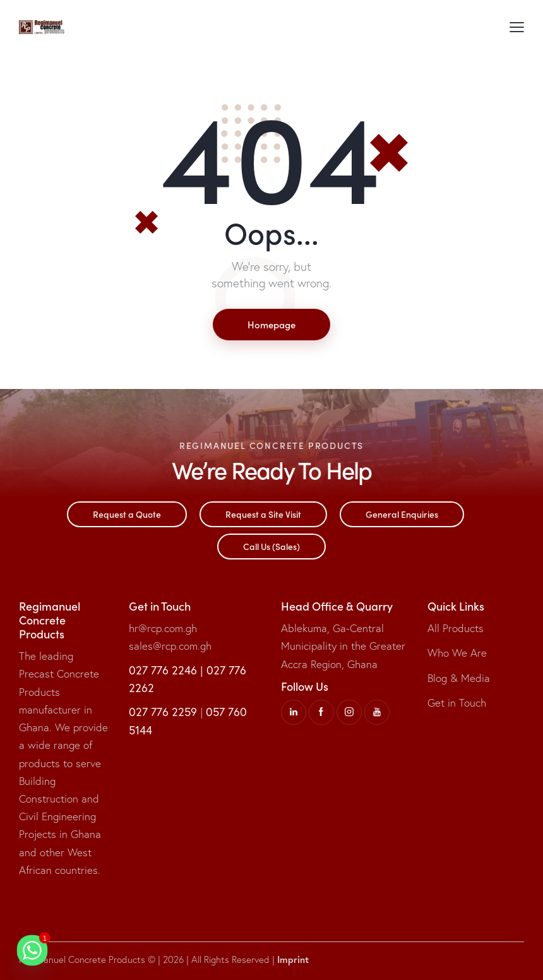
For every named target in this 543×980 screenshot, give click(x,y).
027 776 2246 (163, 670)
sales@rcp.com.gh (170, 646)
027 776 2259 (163, 712)
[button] (517, 27)
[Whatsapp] (32, 950)
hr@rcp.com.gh (163, 628)
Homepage (271, 324)
